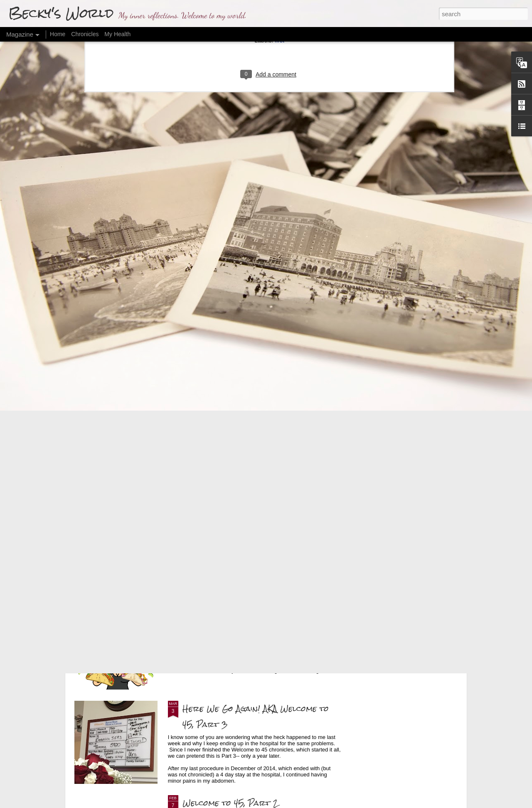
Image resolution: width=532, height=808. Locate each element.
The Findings (207, 614)
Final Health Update (225, 520)
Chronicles (85, 34)
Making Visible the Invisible (142, 454)
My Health (117, 34)
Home (58, 34)
